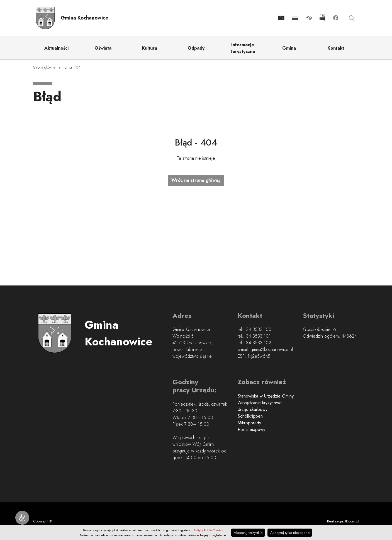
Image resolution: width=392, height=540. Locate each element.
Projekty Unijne (281, 18)
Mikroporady (249, 423)
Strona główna (44, 67)
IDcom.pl (352, 521)
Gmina (289, 48)
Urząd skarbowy (253, 409)
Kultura (149, 48)
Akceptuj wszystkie (248, 533)
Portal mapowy (251, 429)
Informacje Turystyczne (243, 48)
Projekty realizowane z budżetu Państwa (295, 18)
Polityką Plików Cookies (208, 530)
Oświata (103, 48)
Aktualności (56, 48)
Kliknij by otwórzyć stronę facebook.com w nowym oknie (336, 18)
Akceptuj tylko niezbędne (290, 533)
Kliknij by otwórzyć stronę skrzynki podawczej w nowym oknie (309, 18)
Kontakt (336, 48)
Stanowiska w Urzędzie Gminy (266, 396)
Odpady (196, 48)
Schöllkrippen (250, 416)
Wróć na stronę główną (196, 180)
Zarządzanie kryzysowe (260, 403)
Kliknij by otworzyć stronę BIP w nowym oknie (322, 18)
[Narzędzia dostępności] (22, 518)
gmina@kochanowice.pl (272, 349)
